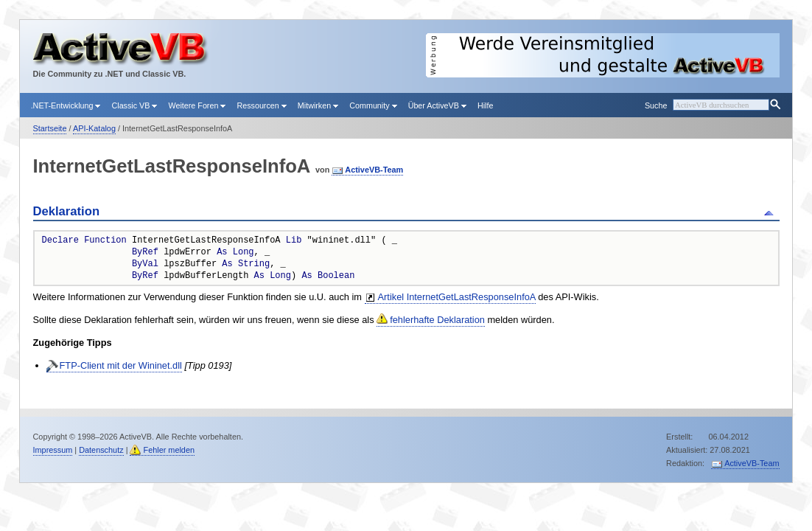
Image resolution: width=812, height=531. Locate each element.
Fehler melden (169, 450)
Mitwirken (318, 105)
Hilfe (486, 105)
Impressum (53, 450)
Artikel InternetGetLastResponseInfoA (457, 297)
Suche (656, 105)
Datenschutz (101, 450)
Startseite (50, 128)
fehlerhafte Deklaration (437, 320)
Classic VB (134, 105)
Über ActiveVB (437, 105)
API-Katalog (94, 128)
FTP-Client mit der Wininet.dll (121, 365)
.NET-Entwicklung (66, 105)
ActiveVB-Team (374, 170)
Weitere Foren (197, 105)
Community (373, 105)
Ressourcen (261, 105)
